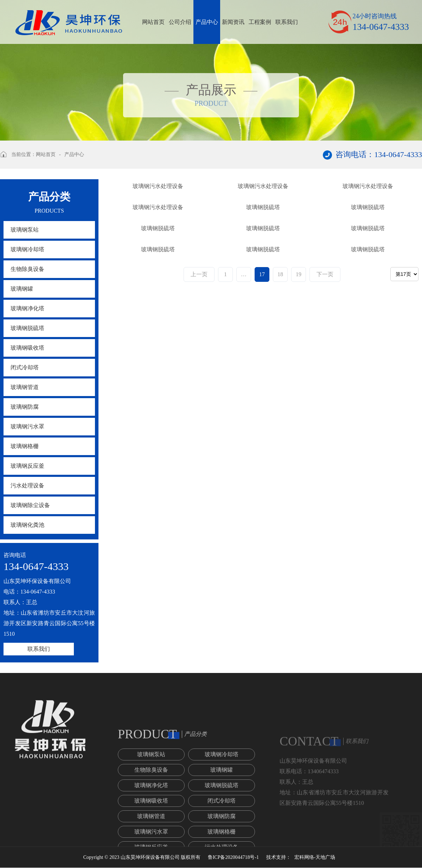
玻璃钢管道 (25, 387)
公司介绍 (180, 22)
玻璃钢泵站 (25, 230)
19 (299, 583)
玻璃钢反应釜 (27, 466)
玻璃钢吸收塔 (27, 348)
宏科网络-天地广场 (315, 857)
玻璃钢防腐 (25, 407)
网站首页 (153, 22)
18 (280, 583)
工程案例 (260, 22)
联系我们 (287, 22)
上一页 (199, 583)
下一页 (325, 583)
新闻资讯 (233, 22)
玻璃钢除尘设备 (30, 505)
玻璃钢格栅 (25, 446)
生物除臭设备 (27, 269)
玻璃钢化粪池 (27, 525)
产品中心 (207, 22)
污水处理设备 (27, 485)
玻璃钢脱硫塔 (27, 328)
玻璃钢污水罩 (27, 426)
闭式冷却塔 (25, 367)
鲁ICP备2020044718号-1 (233, 857)
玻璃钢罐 (22, 289)
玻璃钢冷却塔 (27, 249)
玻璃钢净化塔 (27, 308)
